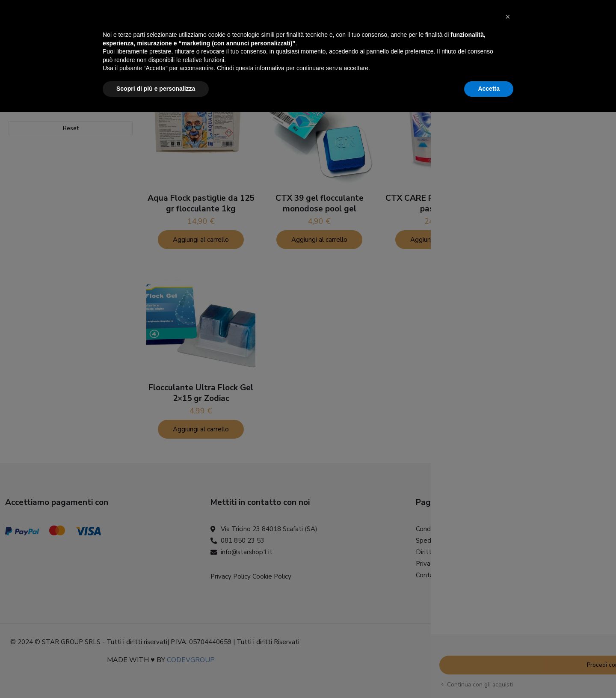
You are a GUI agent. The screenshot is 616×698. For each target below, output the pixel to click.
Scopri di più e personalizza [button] (156, 674)
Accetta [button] (489, 674)
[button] (509, 606)
